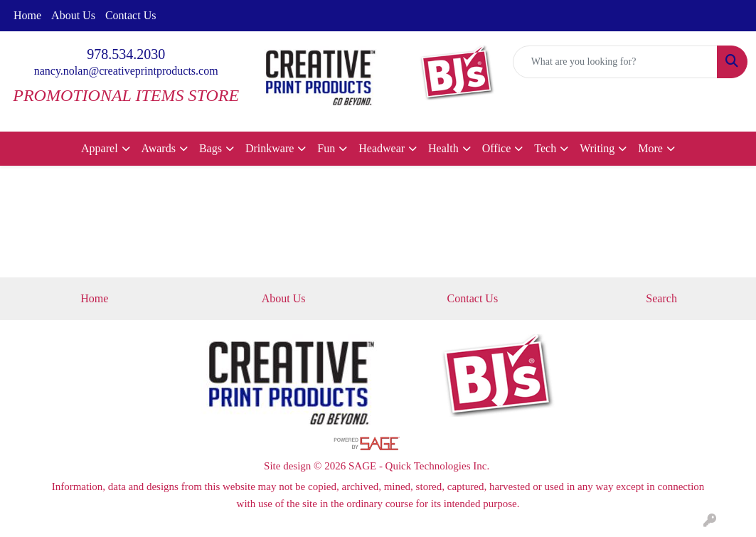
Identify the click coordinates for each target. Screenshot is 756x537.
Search (661, 298)
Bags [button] (211, 148)
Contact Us (131, 15)
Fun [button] (326, 148)
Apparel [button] (100, 148)
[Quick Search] (615, 62)
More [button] (650, 148)
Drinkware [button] (270, 148)
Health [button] (443, 148)
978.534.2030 (126, 54)
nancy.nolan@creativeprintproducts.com (126, 71)
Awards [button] (159, 148)
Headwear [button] (382, 148)
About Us (73, 15)
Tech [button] (545, 148)
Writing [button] (597, 148)
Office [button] (497, 148)
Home (27, 15)
